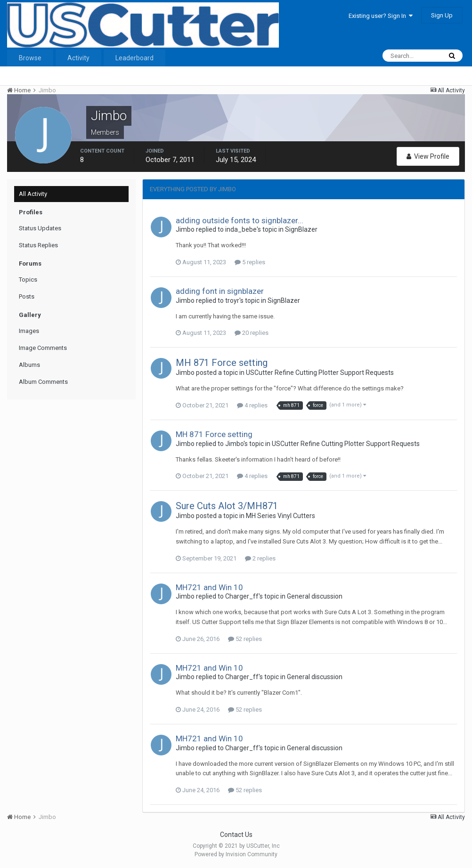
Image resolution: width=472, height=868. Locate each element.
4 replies (252, 405)
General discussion (315, 596)
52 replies (245, 639)
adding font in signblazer (220, 291)
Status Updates (40, 228)
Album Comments (43, 382)
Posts (27, 296)
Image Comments (43, 348)
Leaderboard (134, 58)
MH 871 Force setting (222, 363)
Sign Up (442, 15)
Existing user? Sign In (381, 16)
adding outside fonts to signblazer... (240, 220)
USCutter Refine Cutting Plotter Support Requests (320, 373)
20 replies (252, 333)
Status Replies (38, 245)
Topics (28, 280)
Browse (30, 58)
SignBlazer (301, 229)
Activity (78, 58)
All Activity (33, 194)
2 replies (260, 558)
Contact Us (236, 835)
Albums (29, 365)
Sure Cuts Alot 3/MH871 (227, 506)
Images (29, 331)
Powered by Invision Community (236, 854)
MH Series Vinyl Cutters (281, 516)
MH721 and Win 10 (209, 587)
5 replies (250, 262)
